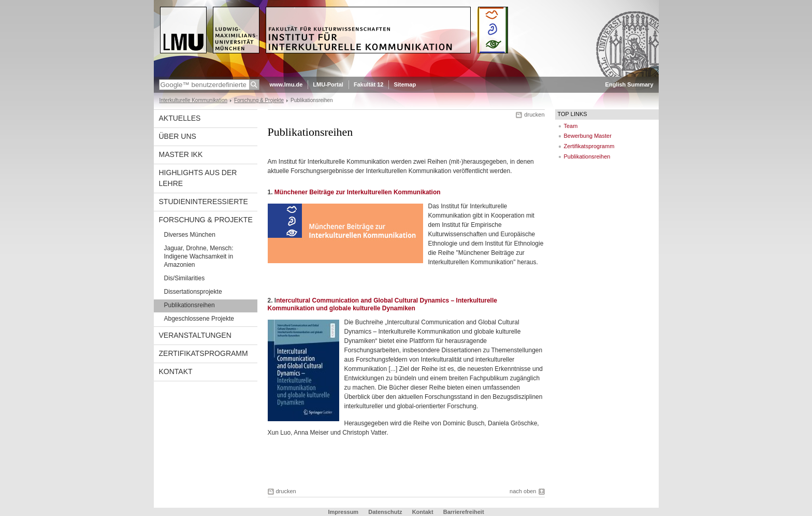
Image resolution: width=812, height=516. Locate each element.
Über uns (178, 136)
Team (571, 126)
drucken (534, 114)
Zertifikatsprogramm (204, 353)
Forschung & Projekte (259, 100)
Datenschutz (385, 512)
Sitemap (405, 84)
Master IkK (181, 154)
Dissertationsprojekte (193, 292)
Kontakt (176, 371)
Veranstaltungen (195, 335)
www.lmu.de (286, 84)
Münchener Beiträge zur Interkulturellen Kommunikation (358, 192)
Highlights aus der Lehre (198, 178)
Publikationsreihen (190, 305)
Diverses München (190, 235)
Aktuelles (180, 118)
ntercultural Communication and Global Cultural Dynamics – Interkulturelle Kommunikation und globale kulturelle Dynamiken (382, 304)
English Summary (629, 84)
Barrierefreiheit (464, 512)
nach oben (523, 491)
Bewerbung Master (588, 136)
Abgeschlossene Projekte (199, 319)
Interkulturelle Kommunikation (194, 100)
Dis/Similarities (185, 278)
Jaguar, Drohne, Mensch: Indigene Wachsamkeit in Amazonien (199, 256)
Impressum (343, 512)
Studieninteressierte (204, 202)
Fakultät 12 (368, 84)
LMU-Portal (328, 84)
